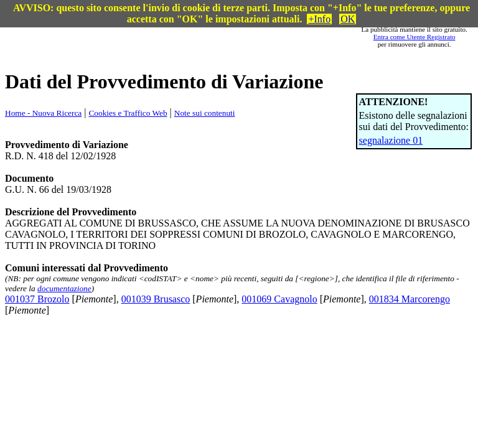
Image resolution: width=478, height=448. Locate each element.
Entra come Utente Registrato (415, 37)
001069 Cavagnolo (279, 299)
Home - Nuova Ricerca (43, 113)
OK (348, 19)
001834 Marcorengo (410, 299)
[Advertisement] (199, 37)
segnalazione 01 (391, 140)
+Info (319, 19)
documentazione (64, 288)
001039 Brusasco (156, 299)
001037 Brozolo (37, 299)
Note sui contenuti (205, 113)
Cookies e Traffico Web (128, 113)
